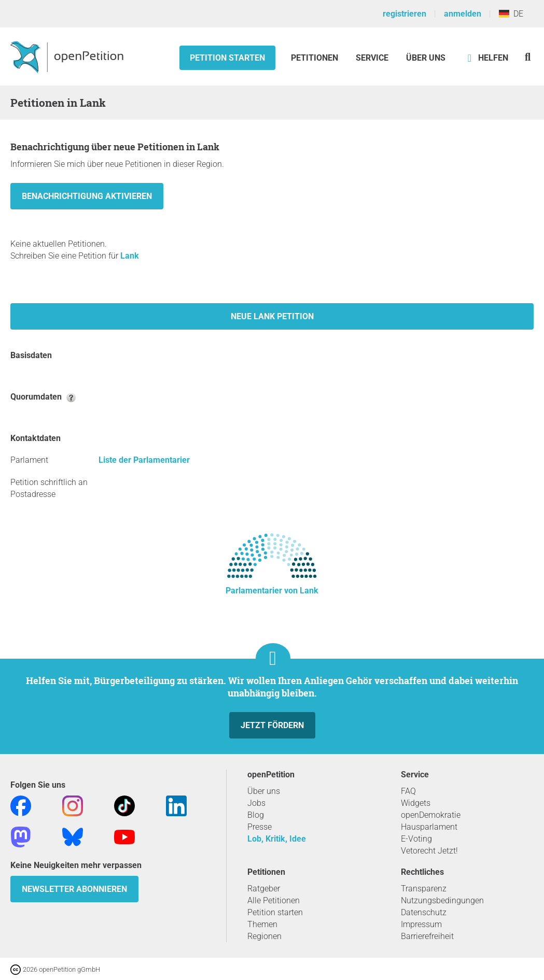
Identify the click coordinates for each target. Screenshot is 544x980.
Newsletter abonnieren (74, 889)
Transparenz (424, 889)
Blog (256, 815)
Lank (130, 256)
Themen (262, 924)
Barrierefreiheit (427, 936)
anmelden (463, 14)
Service (372, 58)
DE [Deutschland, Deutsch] (511, 14)
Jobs (256, 803)
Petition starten (227, 58)
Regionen (264, 936)
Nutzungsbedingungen (442, 900)
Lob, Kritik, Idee (277, 839)
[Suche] (528, 57)
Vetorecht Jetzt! (429, 851)
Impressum (421, 924)
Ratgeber (264, 889)
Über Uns (426, 58)
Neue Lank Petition (272, 316)
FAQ (408, 791)
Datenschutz (424, 912)
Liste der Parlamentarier (144, 460)
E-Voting (416, 839)
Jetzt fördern (272, 725)
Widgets (416, 803)
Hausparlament (429, 827)
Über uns (264, 791)
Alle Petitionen (274, 900)
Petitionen (316, 58)
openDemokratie (431, 815)
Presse (260, 827)
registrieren (404, 14)
